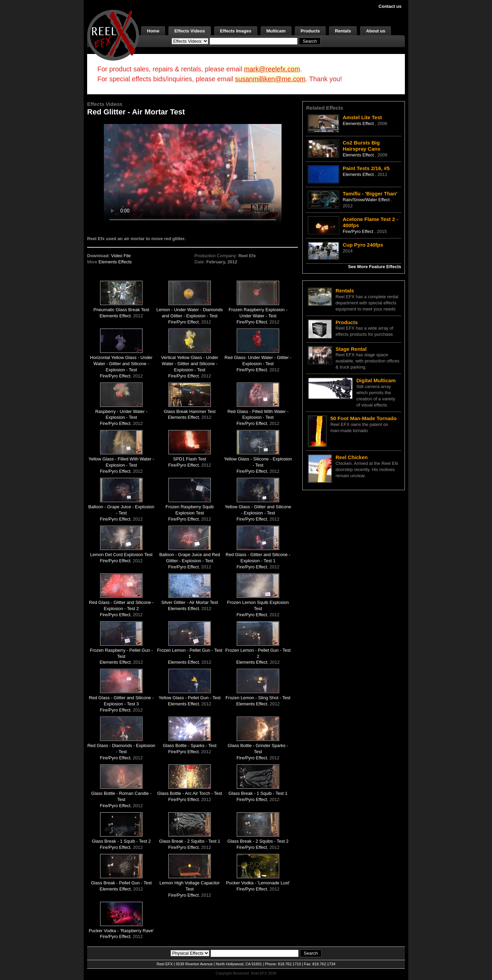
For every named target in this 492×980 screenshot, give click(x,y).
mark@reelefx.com (272, 69)
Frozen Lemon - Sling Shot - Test (258, 698)
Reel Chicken (352, 457)
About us (375, 31)
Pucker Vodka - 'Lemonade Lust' (258, 883)
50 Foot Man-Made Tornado (364, 418)
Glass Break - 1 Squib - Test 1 (258, 793)
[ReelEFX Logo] (113, 35)
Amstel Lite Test (362, 117)
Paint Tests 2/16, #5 (366, 168)
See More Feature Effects (375, 267)
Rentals (343, 31)
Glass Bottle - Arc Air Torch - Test (190, 793)
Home (153, 31)
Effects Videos (189, 31)
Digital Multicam (376, 380)
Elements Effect (115, 316)
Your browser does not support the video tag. (193, 174)
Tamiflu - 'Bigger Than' (370, 194)
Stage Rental (351, 349)
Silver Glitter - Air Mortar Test (190, 602)
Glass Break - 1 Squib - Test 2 (121, 841)
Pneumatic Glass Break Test (121, 310)
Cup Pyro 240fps (363, 245)
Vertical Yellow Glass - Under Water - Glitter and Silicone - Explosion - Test (190, 364)
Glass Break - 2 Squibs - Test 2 (258, 841)
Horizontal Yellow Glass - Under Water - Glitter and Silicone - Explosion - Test (121, 364)
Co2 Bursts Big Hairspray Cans (361, 146)
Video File (121, 256)
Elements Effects (115, 262)
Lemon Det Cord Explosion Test (121, 555)
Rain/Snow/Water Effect (367, 200)
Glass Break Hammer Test (189, 411)
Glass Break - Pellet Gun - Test (121, 883)
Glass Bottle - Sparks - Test (189, 746)
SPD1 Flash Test (190, 459)
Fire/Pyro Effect (183, 322)
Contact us (390, 6)
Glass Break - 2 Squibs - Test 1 (190, 841)
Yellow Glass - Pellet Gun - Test (189, 698)
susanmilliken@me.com (270, 79)
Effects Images (236, 31)
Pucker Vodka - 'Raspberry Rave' (121, 931)
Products (310, 31)
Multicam (276, 31)
